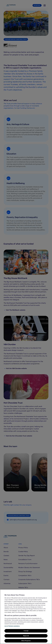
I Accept (26, 631)
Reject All (26, 636)
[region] (26, 617)
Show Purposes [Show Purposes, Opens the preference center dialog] (26, 641)
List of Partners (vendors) (12, 626)
